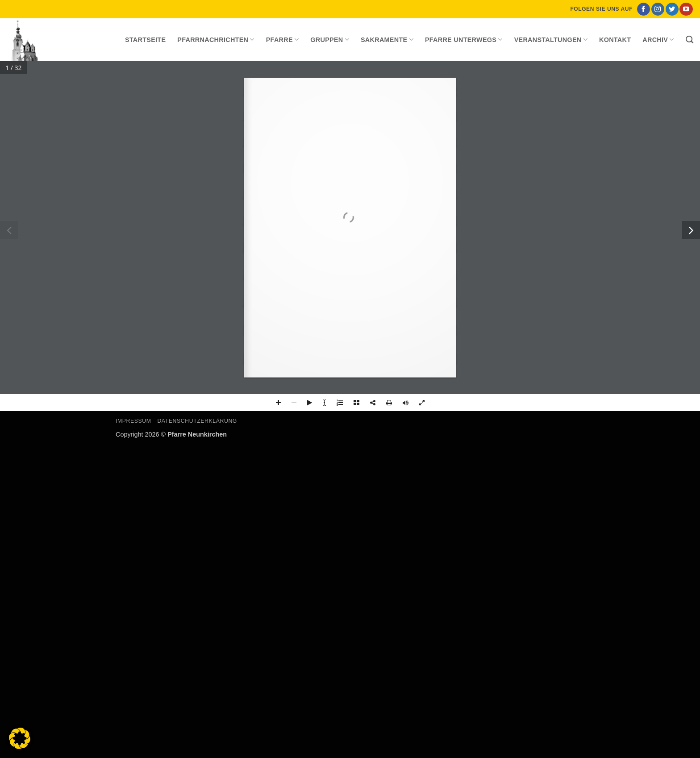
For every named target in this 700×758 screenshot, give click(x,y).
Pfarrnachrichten (216, 40)
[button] (20, 738)
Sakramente (387, 40)
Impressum (133, 421)
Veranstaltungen (551, 40)
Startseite (145, 40)
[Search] (690, 40)
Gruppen (330, 40)
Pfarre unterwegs (464, 40)
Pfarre (283, 40)
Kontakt (615, 40)
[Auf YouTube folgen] (686, 9)
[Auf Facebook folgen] (644, 9)
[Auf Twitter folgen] (672, 9)
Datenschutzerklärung (197, 421)
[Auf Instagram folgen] (658, 9)
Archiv (658, 40)
